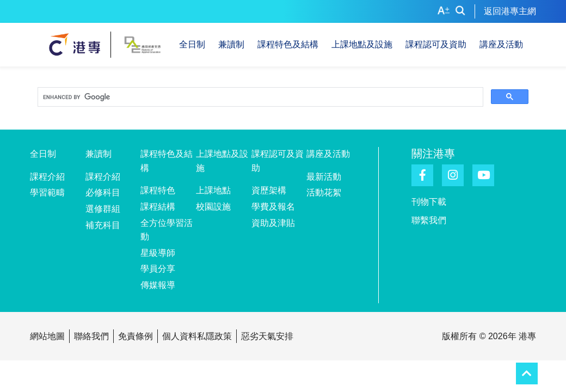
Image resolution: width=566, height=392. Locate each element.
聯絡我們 (91, 336)
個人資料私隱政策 (197, 336)
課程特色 (158, 190)
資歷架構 (269, 190)
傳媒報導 (158, 285)
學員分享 (158, 269)
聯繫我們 (429, 220)
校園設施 (213, 207)
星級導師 (158, 253)
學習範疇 (47, 192)
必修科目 (103, 192)
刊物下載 (429, 202)
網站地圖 (47, 336)
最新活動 (324, 177)
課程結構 (158, 207)
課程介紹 (47, 177)
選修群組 (103, 209)
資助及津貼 (273, 223)
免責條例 (136, 336)
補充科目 (103, 225)
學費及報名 (273, 207)
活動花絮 (324, 192)
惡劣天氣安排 (267, 336)
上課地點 (213, 190)
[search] (259, 97)
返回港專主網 (510, 11)
